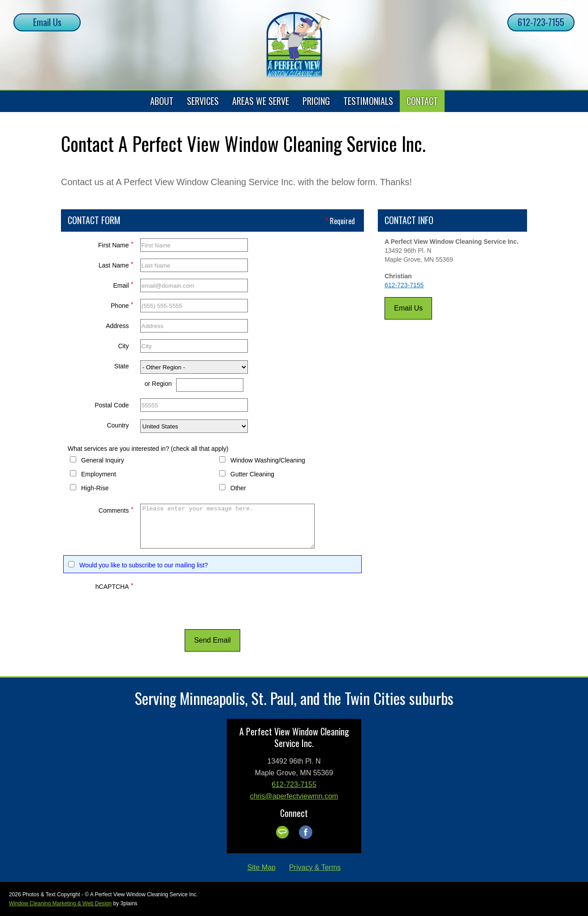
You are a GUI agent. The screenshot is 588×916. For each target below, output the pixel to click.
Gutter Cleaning (252, 474)
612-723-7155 (541, 22)
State (122, 366)
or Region (158, 384)
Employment (99, 474)
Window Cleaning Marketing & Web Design (60, 903)
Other (238, 488)
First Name (116, 244)
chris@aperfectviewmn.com (294, 796)
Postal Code (112, 405)
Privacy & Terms (315, 867)
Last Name (116, 264)
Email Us (47, 22)
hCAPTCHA (115, 585)
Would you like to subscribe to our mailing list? (144, 565)
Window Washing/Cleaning (268, 460)
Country (118, 425)
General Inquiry (103, 460)
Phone (122, 305)
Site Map (262, 867)
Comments (116, 509)
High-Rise (95, 488)
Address (117, 326)
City (123, 346)
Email (123, 284)
